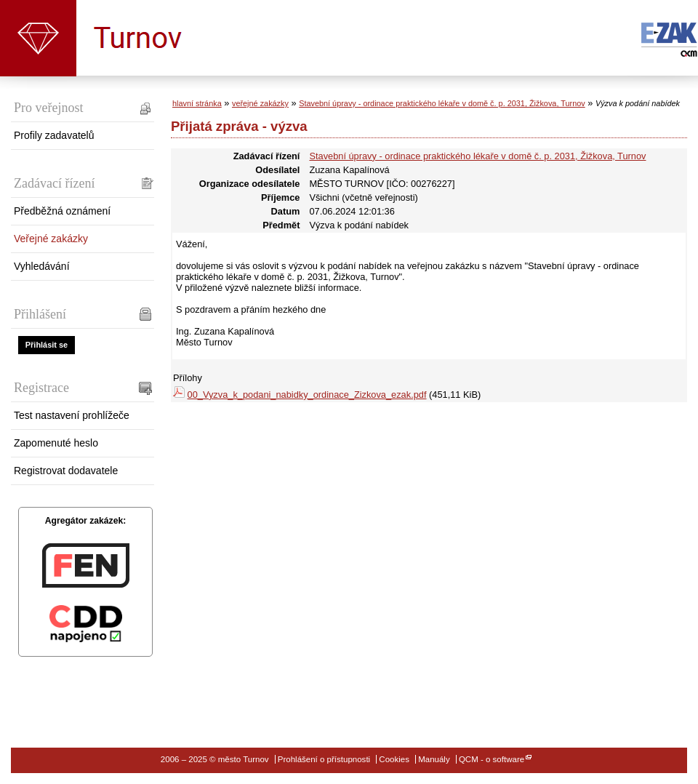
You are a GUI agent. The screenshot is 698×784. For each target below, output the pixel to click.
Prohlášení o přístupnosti (324, 759)
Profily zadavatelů (54, 135)
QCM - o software (492, 759)
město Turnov (38, 38)
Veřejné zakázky (51, 239)
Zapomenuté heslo (56, 443)
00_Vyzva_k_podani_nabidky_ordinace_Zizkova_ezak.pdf (307, 395)
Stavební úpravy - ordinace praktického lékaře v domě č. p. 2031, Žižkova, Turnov (442, 103)
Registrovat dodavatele (66, 471)
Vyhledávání (42, 266)
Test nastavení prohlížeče (72, 415)
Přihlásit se (47, 345)
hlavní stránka (197, 103)
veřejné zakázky (260, 103)
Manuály (434, 759)
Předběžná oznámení (62, 211)
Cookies (394, 759)
